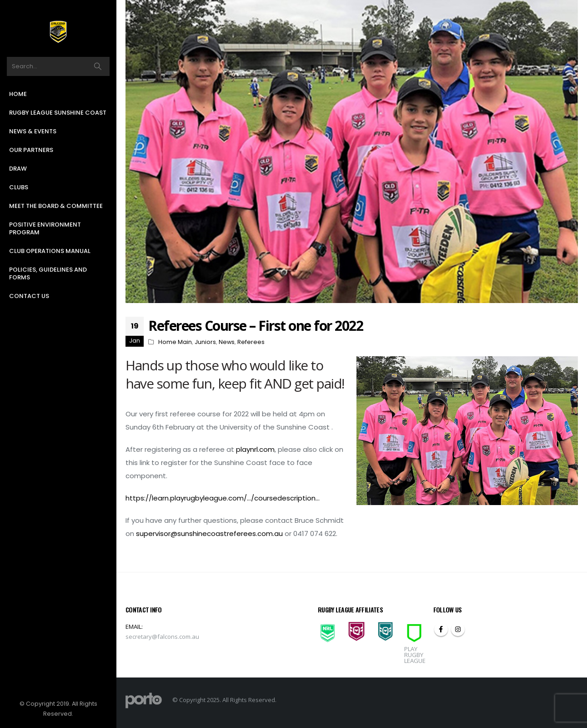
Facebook (441, 629)
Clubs (19, 187)
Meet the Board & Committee (56, 206)
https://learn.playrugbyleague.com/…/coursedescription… (223, 498)
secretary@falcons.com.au (162, 637)
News (227, 342)
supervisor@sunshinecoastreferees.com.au (209, 533)
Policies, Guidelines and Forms (48, 273)
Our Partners (31, 150)
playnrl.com (255, 449)
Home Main (175, 342)
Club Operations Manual (50, 251)
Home (18, 94)
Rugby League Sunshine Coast (58, 113)
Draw (18, 169)
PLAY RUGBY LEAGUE (415, 655)
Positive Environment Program (45, 228)
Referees (251, 342)
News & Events (33, 131)
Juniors (205, 342)
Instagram (458, 629)
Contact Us (29, 296)
